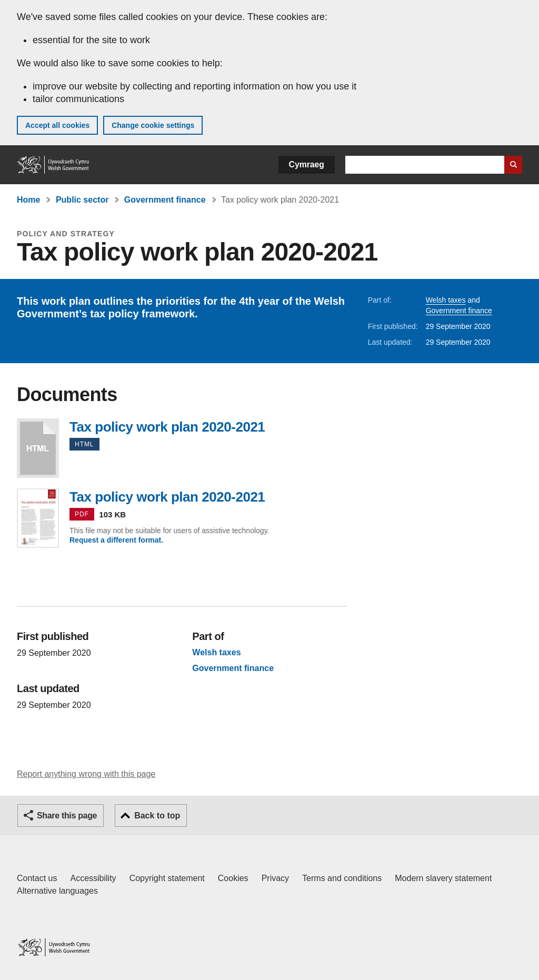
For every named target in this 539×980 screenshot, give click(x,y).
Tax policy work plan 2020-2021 (38, 448)
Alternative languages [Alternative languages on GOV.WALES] (57, 891)
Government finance (165, 200)
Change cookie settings (153, 125)
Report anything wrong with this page (86, 774)
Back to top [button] (157, 816)
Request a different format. (116, 540)
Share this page (67, 816)
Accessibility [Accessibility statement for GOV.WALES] (93, 878)
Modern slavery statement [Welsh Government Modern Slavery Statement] (443, 878)
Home (28, 200)
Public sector (82, 200)
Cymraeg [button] (307, 164)
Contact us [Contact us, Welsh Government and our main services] (37, 878)
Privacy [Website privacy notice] (275, 878)
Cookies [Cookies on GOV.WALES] (233, 878)
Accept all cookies (57, 125)
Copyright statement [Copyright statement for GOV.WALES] (167, 878)
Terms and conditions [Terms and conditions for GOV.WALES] (342, 878)
